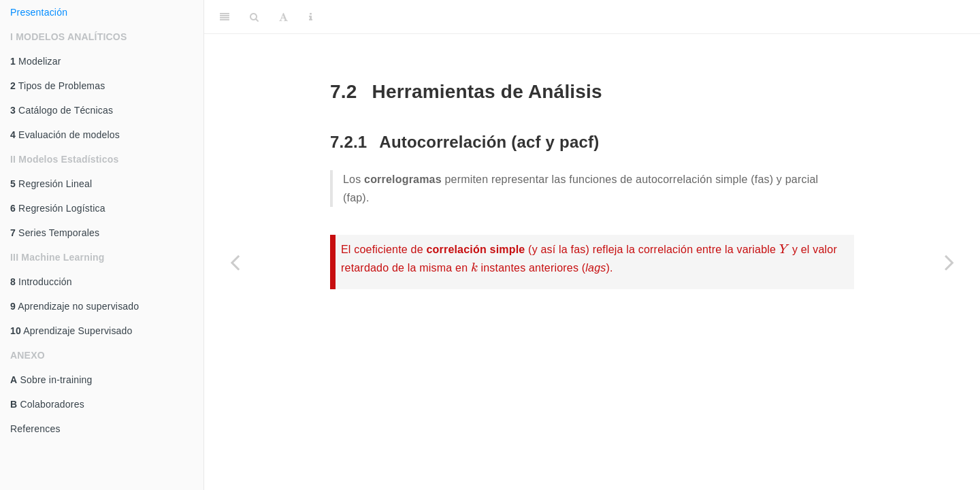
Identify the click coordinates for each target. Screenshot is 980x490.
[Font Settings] (283, 17)
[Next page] (949, 262)
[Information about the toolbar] (311, 17)
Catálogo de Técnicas (62, 110)
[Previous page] (235, 262)
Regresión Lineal (51, 184)
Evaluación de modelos (65, 135)
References (35, 429)
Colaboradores (47, 404)
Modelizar (36, 61)
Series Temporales (55, 233)
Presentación (39, 12)
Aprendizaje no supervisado (75, 306)
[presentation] (784, 248)
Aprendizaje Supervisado (71, 331)
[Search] (254, 17)
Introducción (41, 282)
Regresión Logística (58, 208)
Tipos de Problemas (58, 86)
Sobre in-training (51, 380)
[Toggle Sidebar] (225, 17)
